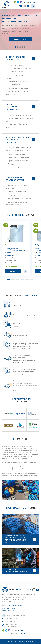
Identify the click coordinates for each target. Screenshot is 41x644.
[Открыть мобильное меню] (37, 6)
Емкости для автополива (19, 199)
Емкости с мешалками (18, 88)
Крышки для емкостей (18, 161)
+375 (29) (30, 2)
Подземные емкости (9, 611)
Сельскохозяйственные (19, 81)
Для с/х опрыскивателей (19, 167)
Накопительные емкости (19, 115)
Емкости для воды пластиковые (16, 58)
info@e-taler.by (9, 621)
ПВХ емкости (14, 85)
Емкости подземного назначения (12, 107)
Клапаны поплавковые (18, 157)
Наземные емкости (9, 608)
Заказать (13, 271)
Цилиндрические (16, 65)
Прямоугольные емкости (20, 68)
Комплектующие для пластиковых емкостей (17, 140)
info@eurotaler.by (10, 619)
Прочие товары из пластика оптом (16, 179)
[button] (15, 47)
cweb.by (31, 642)
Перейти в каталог (21, 39)
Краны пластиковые (17, 154)
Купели (11, 195)
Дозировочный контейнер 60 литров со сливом (15, 250)
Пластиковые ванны (17, 72)
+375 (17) (18, 633)
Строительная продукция (20, 192)
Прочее (11, 164)
